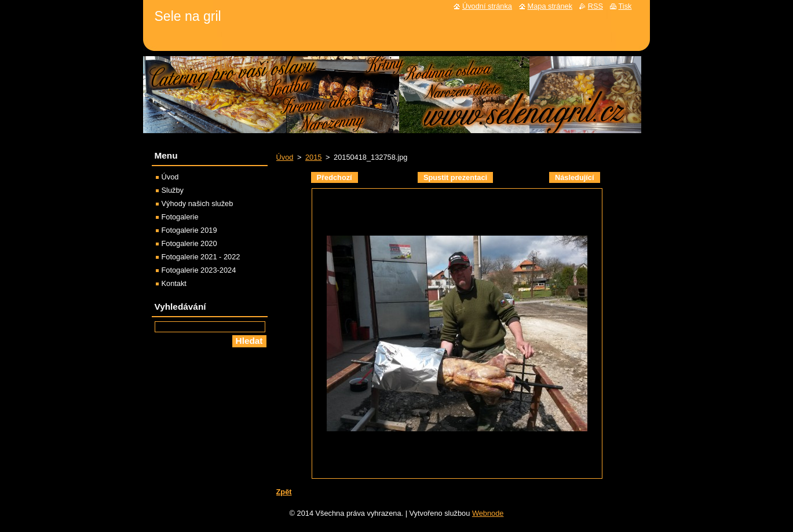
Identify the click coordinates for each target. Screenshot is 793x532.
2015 (313, 157)
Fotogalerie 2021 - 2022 (201, 257)
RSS (595, 6)
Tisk (625, 6)
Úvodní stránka (487, 6)
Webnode (488, 513)
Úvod (285, 157)
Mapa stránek (550, 6)
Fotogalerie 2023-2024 (199, 270)
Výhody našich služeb (198, 203)
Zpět (284, 492)
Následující (575, 177)
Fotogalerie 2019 (189, 230)
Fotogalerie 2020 (189, 243)
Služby (173, 190)
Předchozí (335, 177)
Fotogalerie (180, 217)
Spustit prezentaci (455, 177)
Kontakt (174, 283)
